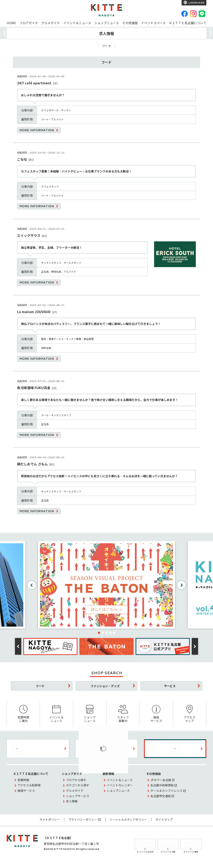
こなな (22, 159)
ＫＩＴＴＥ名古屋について (188, 23)
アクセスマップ (190, 714)
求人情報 (72, 801)
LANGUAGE (196, 3)
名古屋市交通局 (161, 796)
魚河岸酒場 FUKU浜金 (34, 388)
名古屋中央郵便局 (162, 785)
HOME (11, 23)
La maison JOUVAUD (34, 312)
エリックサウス (29, 235)
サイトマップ (164, 819)
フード (107, 46)
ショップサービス (78, 796)
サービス (170, 686)
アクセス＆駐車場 (29, 785)
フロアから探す (76, 780)
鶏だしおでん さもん (32, 464)
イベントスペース (153, 23)
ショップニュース (107, 23)
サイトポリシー (50, 819)
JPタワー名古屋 (161, 780)
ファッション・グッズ (105, 686)
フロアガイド (29, 23)
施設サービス (156, 714)
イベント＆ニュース (77, 23)
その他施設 (130, 23)
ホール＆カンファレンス (166, 791)
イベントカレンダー (120, 785)
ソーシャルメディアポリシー (128, 819)
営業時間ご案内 (23, 714)
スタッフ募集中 (123, 714)
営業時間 (23, 780)
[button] (99, 633)
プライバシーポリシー (83, 819)
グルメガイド (51, 23)
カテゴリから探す (78, 785)
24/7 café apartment (34, 83)
